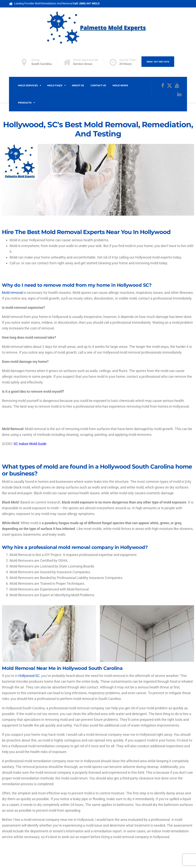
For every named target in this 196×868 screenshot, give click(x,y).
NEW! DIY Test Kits (158, 62)
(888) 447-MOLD (89, 3)
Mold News (120, 85)
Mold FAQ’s (55, 85)
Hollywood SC (29, 676)
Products (25, 103)
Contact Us (98, 85)
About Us (78, 85)
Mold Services (28, 85)
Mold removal (12, 293)
